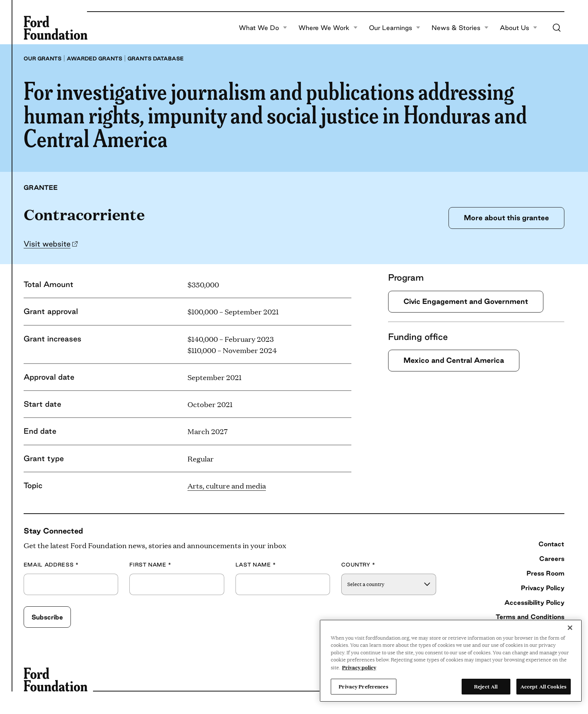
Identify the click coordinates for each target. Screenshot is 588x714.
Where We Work (328, 28)
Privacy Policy (543, 588)
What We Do (263, 28)
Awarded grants (94, 59)
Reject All (486, 686)
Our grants (43, 59)
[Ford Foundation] (55, 28)
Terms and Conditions (530, 617)
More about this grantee (506, 218)
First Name (150, 565)
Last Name (256, 565)
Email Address (51, 565)
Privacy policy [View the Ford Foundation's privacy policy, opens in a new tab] (359, 667)
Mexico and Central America (454, 360)
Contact (551, 544)
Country (358, 565)
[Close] (570, 628)
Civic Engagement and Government (466, 301)
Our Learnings (395, 28)
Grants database (156, 59)
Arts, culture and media (227, 486)
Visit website (47, 244)
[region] (451, 661)
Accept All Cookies (544, 686)
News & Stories (460, 28)
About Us (519, 28)
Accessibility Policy (534, 602)
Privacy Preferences (363, 686)
